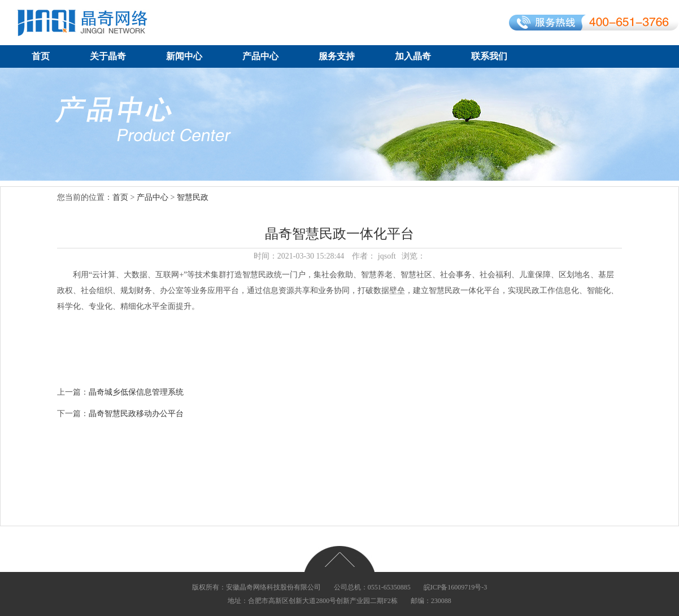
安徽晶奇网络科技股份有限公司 (273, 587)
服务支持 (337, 56)
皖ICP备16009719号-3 (456, 587)
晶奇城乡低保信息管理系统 (136, 392)
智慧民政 (193, 197)
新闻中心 (184, 56)
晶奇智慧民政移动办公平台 (136, 414)
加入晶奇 (413, 56)
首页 (41, 56)
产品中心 (260, 56)
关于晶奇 (108, 56)
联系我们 (489, 56)
